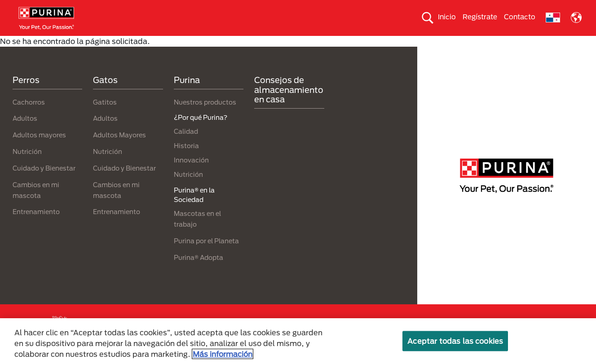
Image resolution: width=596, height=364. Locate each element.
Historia (186, 162)
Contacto (520, 17)
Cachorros (29, 118)
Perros (82, 44)
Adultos (25, 134)
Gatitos (105, 118)
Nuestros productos (205, 118)
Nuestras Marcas (169, 44)
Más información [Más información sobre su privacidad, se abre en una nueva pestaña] (223, 354)
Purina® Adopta (199, 273)
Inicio (447, 17)
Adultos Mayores (119, 151)
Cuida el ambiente (322, 44)
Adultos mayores (39, 151)
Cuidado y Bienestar (44, 184)
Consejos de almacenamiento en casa (289, 106)
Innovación (191, 176)
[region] (298, 341)
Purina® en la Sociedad (244, 44)
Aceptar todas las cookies (455, 341)
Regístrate (480, 17)
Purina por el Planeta (206, 257)
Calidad (186, 147)
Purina (187, 96)
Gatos (118, 44)
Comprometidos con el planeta (411, 44)
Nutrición (27, 167)
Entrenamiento (36, 228)
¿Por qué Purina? (499, 44)
